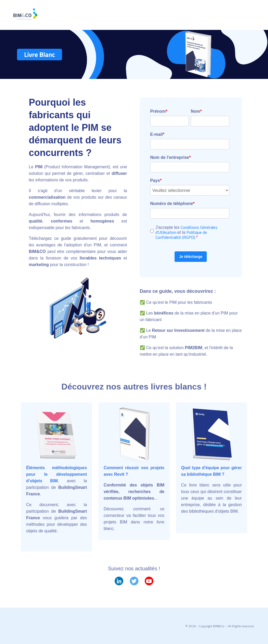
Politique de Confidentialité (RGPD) (181, 235)
